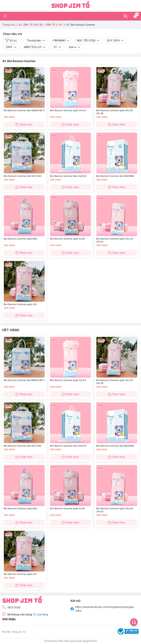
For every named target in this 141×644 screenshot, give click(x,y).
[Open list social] (134, 622)
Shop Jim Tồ (19, 632)
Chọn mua (24, 124)
